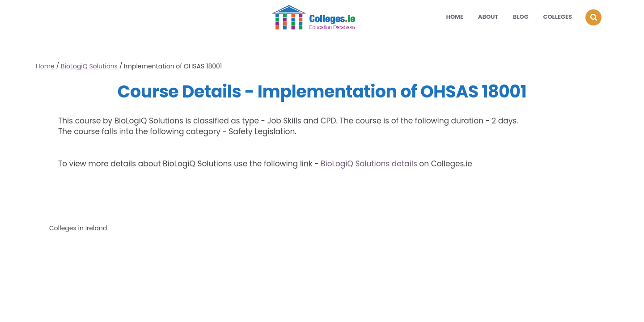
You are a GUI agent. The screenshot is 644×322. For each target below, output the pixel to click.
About (488, 17)
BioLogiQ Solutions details (369, 164)
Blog (521, 17)
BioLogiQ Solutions (89, 66)
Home (455, 17)
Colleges (558, 17)
